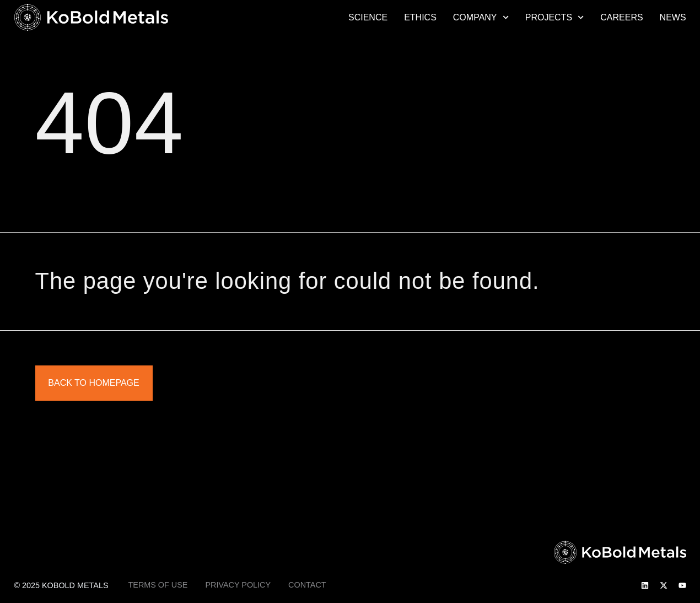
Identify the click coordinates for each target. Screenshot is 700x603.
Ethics (420, 17)
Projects (555, 18)
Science (368, 17)
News (673, 17)
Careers (621, 17)
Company (481, 18)
